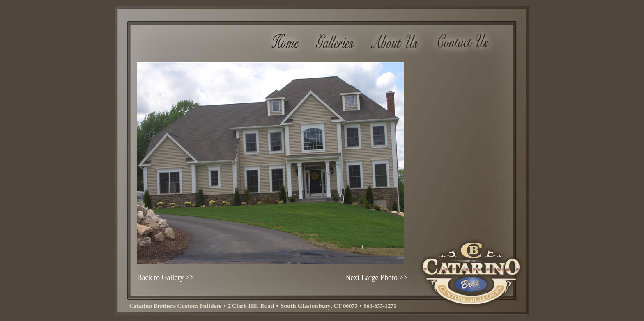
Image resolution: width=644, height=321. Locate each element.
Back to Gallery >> (165, 277)
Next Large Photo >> (376, 277)
